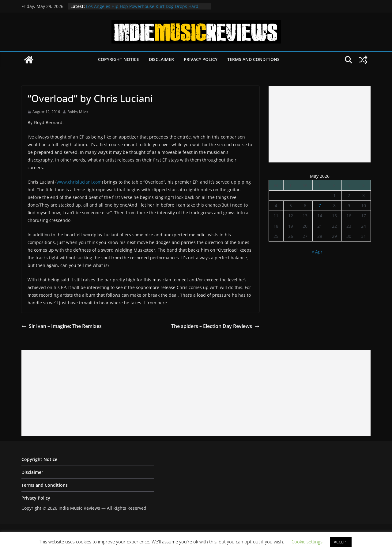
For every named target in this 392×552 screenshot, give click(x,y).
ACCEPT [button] (341, 542)
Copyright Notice (119, 59)
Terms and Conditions (253, 59)
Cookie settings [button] (307, 542)
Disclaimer (161, 59)
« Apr (317, 252)
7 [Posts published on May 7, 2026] (320, 206)
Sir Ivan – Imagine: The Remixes (62, 326)
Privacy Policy (201, 59)
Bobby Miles (78, 112)
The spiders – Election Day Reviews (215, 326)
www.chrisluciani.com (79, 182)
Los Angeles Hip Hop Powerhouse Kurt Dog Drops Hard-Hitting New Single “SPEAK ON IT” (143, 9)
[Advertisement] (320, 124)
